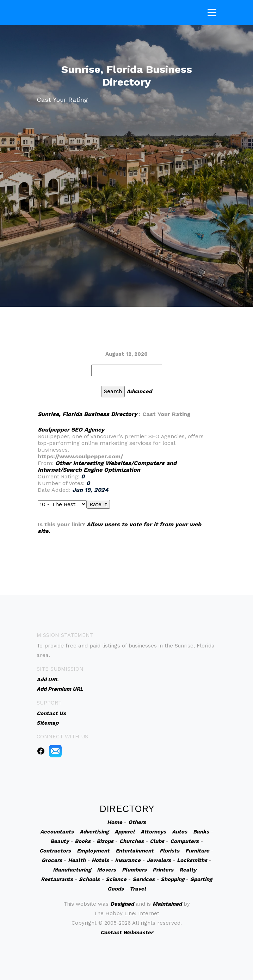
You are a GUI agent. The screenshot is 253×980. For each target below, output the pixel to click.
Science (116, 879)
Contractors (55, 851)
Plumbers (134, 870)
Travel (138, 889)
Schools (89, 879)
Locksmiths (192, 860)
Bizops (105, 841)
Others (137, 822)
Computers (184, 841)
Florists (169, 851)
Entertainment (135, 851)
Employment (93, 851)
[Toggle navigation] (212, 11)
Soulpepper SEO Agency (71, 430)
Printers (163, 870)
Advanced (139, 391)
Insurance (128, 860)
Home (115, 822)
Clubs (157, 841)
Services (144, 879)
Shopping (172, 879)
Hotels (100, 860)
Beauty (60, 841)
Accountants (57, 832)
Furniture (197, 851)
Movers (106, 870)
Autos (180, 832)
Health (77, 860)
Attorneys (153, 832)
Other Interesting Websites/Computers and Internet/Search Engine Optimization (107, 466)
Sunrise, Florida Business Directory (87, 414)
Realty (188, 870)
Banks (201, 832)
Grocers (52, 860)
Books (83, 841)
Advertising (94, 832)
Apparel (125, 832)
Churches (132, 841)
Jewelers (159, 860)
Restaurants (57, 879)
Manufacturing (72, 870)
